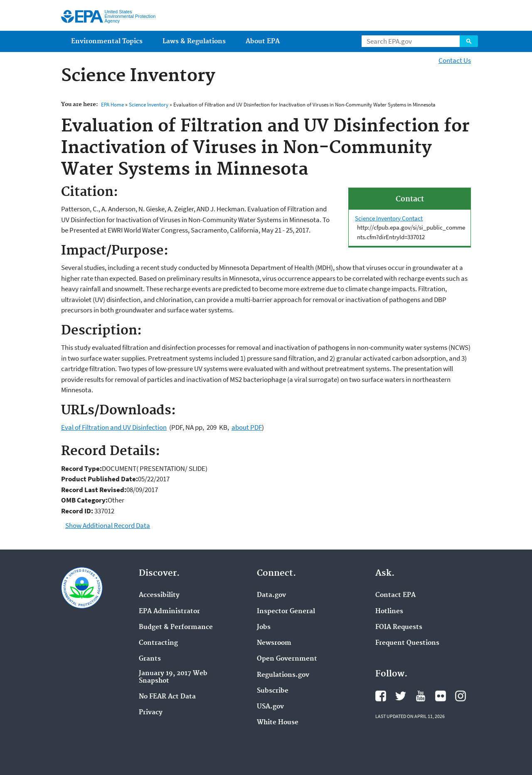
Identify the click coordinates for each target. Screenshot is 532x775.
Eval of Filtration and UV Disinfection (114, 427)
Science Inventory (149, 105)
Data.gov (271, 595)
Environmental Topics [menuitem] (107, 41)
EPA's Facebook (381, 696)
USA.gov (270, 707)
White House (278, 723)
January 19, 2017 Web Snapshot (173, 677)
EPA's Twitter (401, 696)
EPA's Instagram (461, 696)
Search (469, 41)
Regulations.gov (283, 675)
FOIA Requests (399, 627)
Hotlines (389, 612)
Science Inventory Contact (389, 218)
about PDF (247, 427)
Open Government (287, 659)
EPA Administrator (169, 612)
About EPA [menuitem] (263, 41)
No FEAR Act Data (167, 697)
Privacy (151, 713)
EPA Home (112, 105)
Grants (150, 659)
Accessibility (159, 595)
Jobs (264, 627)
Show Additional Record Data (108, 525)
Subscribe (273, 691)
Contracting (158, 643)
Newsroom (274, 643)
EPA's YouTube (421, 696)
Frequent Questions (407, 643)
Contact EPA (395, 595)
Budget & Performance (176, 627)
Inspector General (286, 612)
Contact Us (455, 60)
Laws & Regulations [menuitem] (194, 41)
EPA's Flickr (441, 696)
